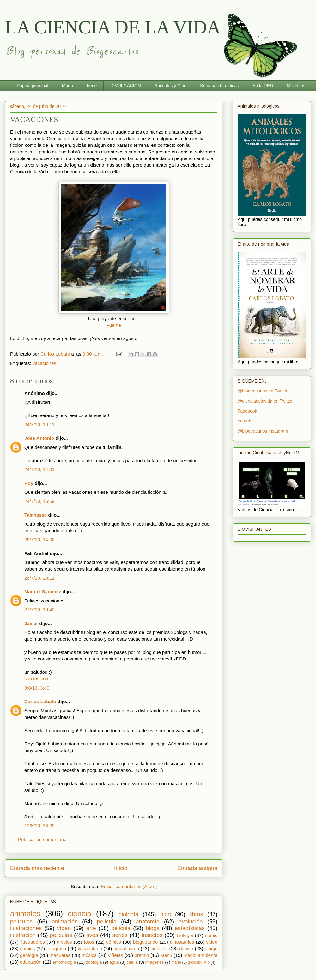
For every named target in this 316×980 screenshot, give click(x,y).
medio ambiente (201, 955)
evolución (191, 922)
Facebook (247, 411)
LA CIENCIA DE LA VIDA (113, 27)
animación (65, 922)
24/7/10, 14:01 (39, 469)
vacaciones (44, 363)
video (212, 942)
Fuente (114, 325)
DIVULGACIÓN (125, 86)
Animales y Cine (170, 86)
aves (92, 935)
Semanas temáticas (219, 86)
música (89, 955)
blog (166, 914)
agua (114, 962)
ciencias (159, 949)
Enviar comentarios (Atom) (129, 886)
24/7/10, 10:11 (39, 424)
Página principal (33, 86)
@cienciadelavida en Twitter (265, 401)
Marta (68, 86)
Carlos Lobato (40, 701)
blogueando (145, 942)
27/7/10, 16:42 (39, 610)
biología (128, 914)
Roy (29, 483)
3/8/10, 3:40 (37, 688)
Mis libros (296, 86)
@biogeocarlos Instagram (263, 431)
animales (25, 914)
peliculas (61, 935)
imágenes (155, 962)
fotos (89, 942)
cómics (114, 942)
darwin (186, 949)
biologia (185, 935)
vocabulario (90, 949)
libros (196, 914)
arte (91, 928)
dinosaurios (182, 942)
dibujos (64, 942)
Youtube (246, 421)
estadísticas (190, 928)
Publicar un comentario (42, 839)
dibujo (211, 949)
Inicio (121, 868)
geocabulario (199, 962)
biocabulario (126, 949)
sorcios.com (37, 679)
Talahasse (36, 515)
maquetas (60, 955)
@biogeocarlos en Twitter (263, 391)
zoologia (94, 962)
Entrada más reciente (37, 868)
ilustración (23, 935)
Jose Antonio (39, 438)
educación (31, 962)
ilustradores (33, 942)
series (120, 935)
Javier (31, 623)
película (107, 922)
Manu (166, 955)
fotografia (56, 949)
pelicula (121, 928)
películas (21, 922)
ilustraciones (26, 928)
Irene (92, 86)
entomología (64, 962)
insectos (152, 935)
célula (132, 962)
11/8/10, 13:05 (39, 825)
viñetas (116, 955)
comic (211, 935)
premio (142, 955)
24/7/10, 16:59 (39, 501)
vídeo (64, 928)
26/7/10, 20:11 (39, 578)
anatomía (148, 922)
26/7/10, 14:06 (39, 539)
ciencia (79, 914)
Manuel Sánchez (43, 592)
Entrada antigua (197, 868)
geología (29, 955)
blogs (152, 928)
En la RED (263, 86)
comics (28, 949)
